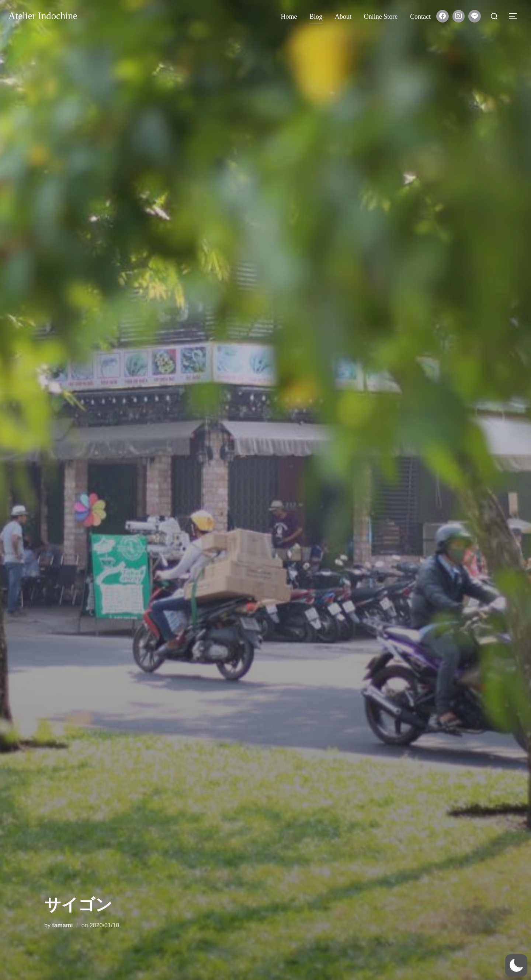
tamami (62, 925)
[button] (516, 965)
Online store (381, 17)
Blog (316, 17)
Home (289, 17)
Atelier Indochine (46, 16)
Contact (420, 17)
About (343, 17)
